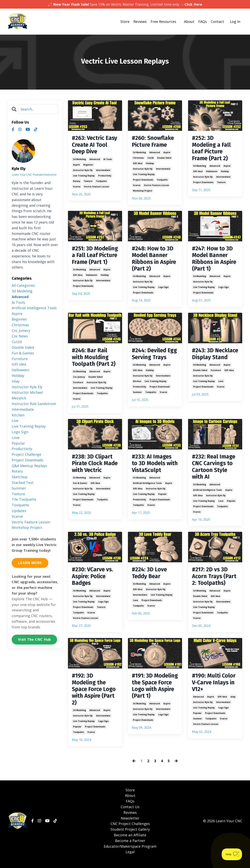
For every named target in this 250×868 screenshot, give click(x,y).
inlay (233, 703)
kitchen (137, 391)
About (189, 22)
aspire (76, 165)
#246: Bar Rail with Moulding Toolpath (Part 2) (94, 359)
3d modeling (79, 160)
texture (88, 182)
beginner (88, 165)
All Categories (23, 285)
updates (19, 511)
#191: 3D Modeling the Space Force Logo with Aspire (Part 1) (155, 695)
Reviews (140, 22)
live (15, 421)
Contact (217, 22)
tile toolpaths (24, 499)
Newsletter (130, 825)
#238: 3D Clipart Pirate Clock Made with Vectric (93, 470)
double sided (164, 158)
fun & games (80, 494)
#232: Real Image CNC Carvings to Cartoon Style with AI (214, 470)
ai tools (108, 160)
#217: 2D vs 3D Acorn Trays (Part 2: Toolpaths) (215, 581)
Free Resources (163, 22)
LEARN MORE (30, 563)
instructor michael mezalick (27, 395)
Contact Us (130, 813)
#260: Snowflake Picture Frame (154, 142)
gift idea (138, 164)
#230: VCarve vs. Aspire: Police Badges (93, 581)
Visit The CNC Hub (34, 639)
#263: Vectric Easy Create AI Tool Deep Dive (92, 145)
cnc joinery (79, 380)
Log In (235, 22)
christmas (138, 158)
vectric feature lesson (96, 187)
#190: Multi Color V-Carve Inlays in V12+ (215, 688)
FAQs (203, 22)
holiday (150, 164)
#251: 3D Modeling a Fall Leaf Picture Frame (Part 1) (92, 260)
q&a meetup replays (29, 465)
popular (162, 498)
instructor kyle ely (83, 171)
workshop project (143, 191)
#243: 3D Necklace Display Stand (215, 359)
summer (137, 402)
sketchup (20, 477)
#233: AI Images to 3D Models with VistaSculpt (154, 467)
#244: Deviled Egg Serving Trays (150, 359)
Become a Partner (130, 847)
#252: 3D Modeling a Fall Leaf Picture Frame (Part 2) (212, 149)
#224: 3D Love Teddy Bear (150, 577)
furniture (78, 385)
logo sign (163, 289)
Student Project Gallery (130, 836)
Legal (130, 858)
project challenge (26, 454)
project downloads (143, 180)
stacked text (23, 483)
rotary (77, 182)
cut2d (151, 158)
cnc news (20, 336)
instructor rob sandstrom (34, 404)
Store (125, 22)
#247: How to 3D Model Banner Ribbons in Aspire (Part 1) (213, 260)
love (221, 391)
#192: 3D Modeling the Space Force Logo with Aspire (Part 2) (95, 695)
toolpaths (101, 182)
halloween (212, 173)
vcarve (77, 187)
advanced (95, 160)
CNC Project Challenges (130, 830)
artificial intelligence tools (147, 487)
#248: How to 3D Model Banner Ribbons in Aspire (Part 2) (153, 260)
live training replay (84, 176)
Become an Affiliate (130, 841)
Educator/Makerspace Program (130, 853)
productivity (105, 176)
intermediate (103, 171)
